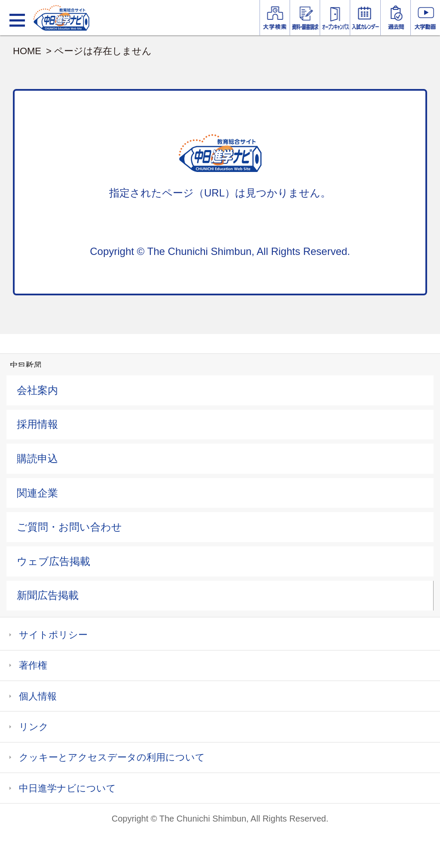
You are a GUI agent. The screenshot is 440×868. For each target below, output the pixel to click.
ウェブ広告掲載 (53, 561)
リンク (34, 727)
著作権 (33, 665)
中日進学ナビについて (67, 788)
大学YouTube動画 (425, 18)
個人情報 (38, 696)
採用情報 (37, 424)
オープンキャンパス (335, 18)
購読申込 (37, 459)
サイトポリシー (53, 635)
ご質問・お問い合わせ (69, 527)
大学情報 (275, 18)
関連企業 (37, 493)
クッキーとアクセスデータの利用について (112, 757)
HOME (27, 51)
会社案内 (37, 390)
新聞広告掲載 (48, 595)
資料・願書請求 (305, 18)
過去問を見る (396, 18)
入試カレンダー (365, 18)
